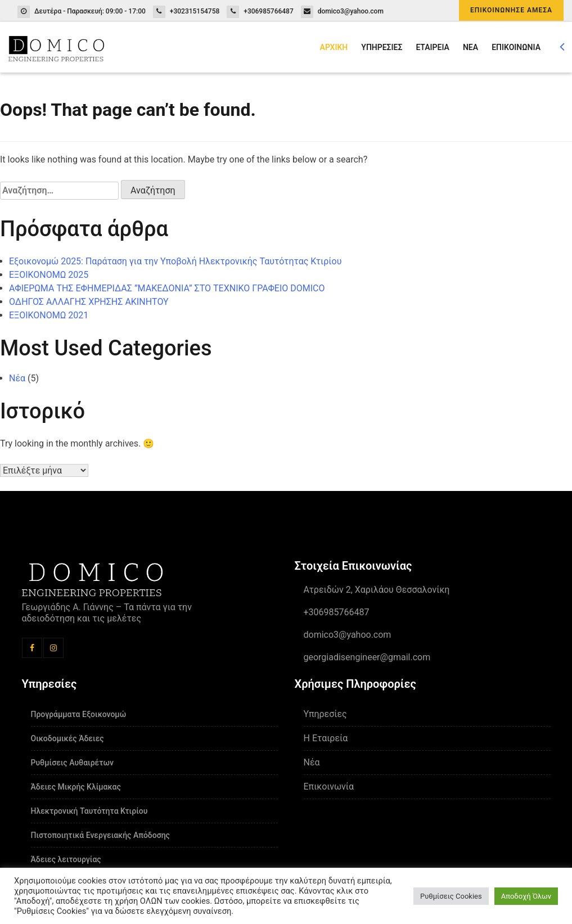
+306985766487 (269, 11)
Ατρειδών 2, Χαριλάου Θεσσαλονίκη (377, 590)
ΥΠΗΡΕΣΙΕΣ (382, 47)
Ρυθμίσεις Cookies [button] (451, 896)
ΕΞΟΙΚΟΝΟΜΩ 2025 (49, 275)
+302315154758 (195, 11)
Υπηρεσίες (325, 714)
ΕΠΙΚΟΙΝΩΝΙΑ (516, 47)
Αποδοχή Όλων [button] (526, 896)
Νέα (17, 378)
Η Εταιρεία (326, 738)
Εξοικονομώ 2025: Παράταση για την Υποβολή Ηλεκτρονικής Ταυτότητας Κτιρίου (175, 261)
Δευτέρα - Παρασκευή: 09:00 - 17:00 (90, 11)
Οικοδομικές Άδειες (67, 738)
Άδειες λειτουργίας (66, 859)
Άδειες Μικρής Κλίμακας (76, 787)
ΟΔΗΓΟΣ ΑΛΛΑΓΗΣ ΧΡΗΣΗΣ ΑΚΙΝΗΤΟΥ (89, 302)
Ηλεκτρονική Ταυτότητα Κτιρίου (89, 811)
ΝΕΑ (470, 47)
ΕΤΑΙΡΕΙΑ (433, 47)
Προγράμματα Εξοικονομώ (79, 714)
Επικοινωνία (329, 786)
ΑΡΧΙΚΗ (334, 47)
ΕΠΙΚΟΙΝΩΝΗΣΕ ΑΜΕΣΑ (511, 10)
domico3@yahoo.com (351, 11)
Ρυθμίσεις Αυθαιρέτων (72, 763)
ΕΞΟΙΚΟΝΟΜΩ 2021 (49, 315)
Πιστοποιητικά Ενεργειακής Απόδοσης (100, 835)
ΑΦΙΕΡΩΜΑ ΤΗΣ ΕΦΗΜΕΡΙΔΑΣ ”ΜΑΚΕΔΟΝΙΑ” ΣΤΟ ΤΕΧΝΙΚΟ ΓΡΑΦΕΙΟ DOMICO (167, 288)
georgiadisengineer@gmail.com (367, 657)
